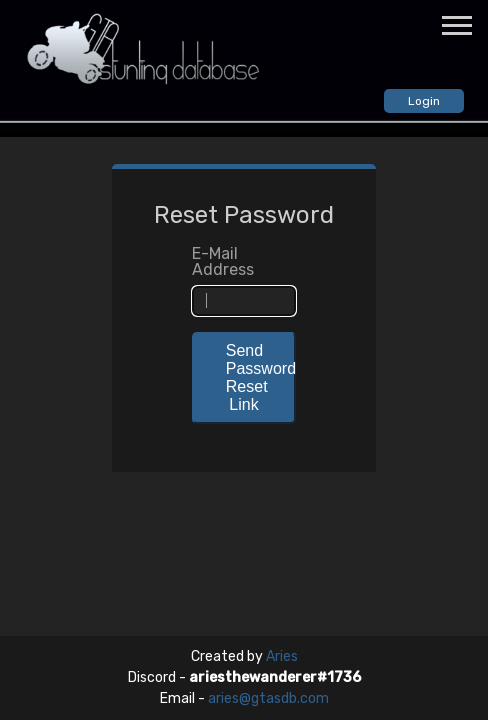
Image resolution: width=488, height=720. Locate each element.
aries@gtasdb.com (268, 698)
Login (424, 101)
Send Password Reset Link (261, 377)
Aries (282, 656)
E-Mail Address (223, 262)
